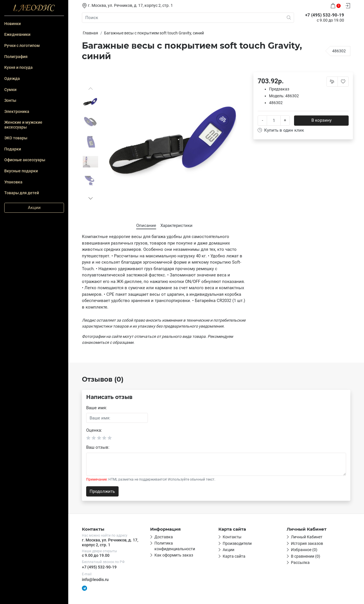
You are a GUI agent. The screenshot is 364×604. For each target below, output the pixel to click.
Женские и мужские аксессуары (23, 125)
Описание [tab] (146, 226)
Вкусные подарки (21, 171)
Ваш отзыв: (98, 447)
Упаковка (13, 182)
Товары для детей (22, 193)
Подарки (13, 149)
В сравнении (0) (306, 556)
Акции (34, 208)
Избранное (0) (304, 550)
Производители (237, 543)
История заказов (307, 543)
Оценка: (94, 430)
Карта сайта (234, 556)
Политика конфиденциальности (175, 546)
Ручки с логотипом (22, 45)
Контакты (232, 537)
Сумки (10, 90)
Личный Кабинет (307, 537)
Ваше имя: (97, 408)
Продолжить (102, 491)
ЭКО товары (16, 138)
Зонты (10, 100)
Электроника (17, 111)
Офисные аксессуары (25, 160)
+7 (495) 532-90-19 (99, 567)
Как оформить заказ (174, 555)
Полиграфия (16, 57)
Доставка (164, 537)
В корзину (321, 120)
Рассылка (300, 562)
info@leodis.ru (95, 580)
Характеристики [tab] (176, 226)
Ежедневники (17, 34)
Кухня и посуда (18, 67)
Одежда (12, 78)
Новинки (13, 24)
